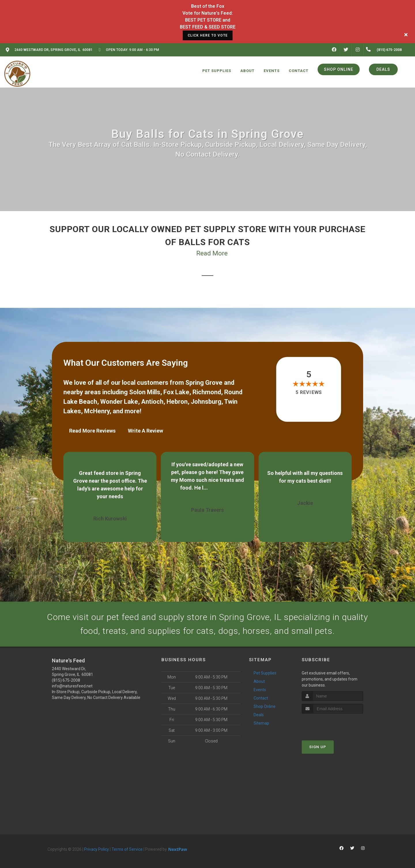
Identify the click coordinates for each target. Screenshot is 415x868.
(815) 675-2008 (66, 680)
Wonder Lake (119, 402)
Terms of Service (127, 849)
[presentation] (332, 724)
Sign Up (318, 747)
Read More (212, 253)
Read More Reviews (92, 431)
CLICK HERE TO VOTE (208, 35)
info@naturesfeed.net (72, 686)
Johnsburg (206, 402)
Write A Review (146, 431)
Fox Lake (176, 392)
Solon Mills (145, 392)
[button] (200, 557)
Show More (222, 488)
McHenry (97, 411)
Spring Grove (204, 383)
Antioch (152, 402)
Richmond (207, 392)
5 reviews (309, 392)
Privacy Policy (97, 849)
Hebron (177, 402)
